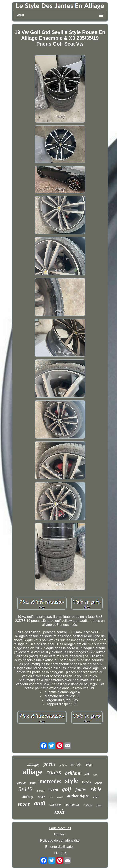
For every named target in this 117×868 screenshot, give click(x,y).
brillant (73, 773)
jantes (81, 790)
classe (55, 804)
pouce (22, 782)
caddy (99, 783)
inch (95, 775)
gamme (99, 806)
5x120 (53, 790)
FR (64, 853)
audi (40, 803)
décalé (60, 797)
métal (95, 797)
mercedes (50, 781)
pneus (49, 764)
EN (56, 853)
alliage (32, 772)
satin (33, 783)
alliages (33, 765)
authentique (78, 796)
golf (67, 789)
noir (60, 811)
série (96, 789)
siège (89, 765)
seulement (72, 805)
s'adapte (88, 805)
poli (87, 774)
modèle (76, 765)
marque (40, 791)
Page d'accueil (60, 828)
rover (41, 797)
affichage (27, 797)
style (72, 781)
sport (24, 804)
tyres (87, 782)
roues (54, 772)
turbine (63, 765)
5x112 (25, 789)
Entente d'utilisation (60, 847)
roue (51, 797)
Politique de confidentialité (60, 840)
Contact (60, 834)
